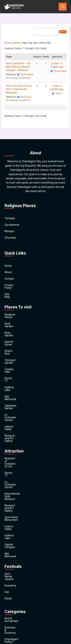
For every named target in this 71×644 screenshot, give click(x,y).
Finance (9, 571)
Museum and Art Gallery (19, 393)
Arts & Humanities (15, 525)
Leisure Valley (13, 387)
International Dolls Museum (21, 430)
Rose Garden (12, 322)
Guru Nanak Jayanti (16, 486)
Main (7, 622)
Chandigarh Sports (16, 545)
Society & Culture (15, 603)
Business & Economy (17, 532)
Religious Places (14, 309)
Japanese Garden (15, 374)
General (9, 577)
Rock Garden (12, 316)
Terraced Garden (15, 341)
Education (11, 558)
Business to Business (20, 78)
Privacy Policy (13, 285)
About (8, 272)
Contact (9, 279)
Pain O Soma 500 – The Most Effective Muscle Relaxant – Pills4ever (18, 67)
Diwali (8, 505)
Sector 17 (10, 354)
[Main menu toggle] (63, 7)
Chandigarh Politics (16, 538)
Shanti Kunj (11, 335)
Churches (10, 238)
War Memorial (13, 367)
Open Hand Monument (18, 443)
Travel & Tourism (15, 616)
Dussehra (10, 493)
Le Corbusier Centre (16, 380)
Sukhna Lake (12, 361)
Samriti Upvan (13, 329)
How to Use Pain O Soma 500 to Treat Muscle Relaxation (19, 89)
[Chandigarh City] (14, 7)
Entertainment (13, 564)
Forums (16, 43)
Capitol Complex (14, 462)
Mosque (9, 231)
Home (7, 43)
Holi (7, 499)
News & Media (13, 590)
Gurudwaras (12, 225)
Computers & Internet (17, 551)
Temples (10, 218)
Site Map (10, 292)
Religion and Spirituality (18, 596)
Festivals (10, 609)
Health (8, 583)
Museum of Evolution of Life (21, 411)
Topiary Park (12, 348)
